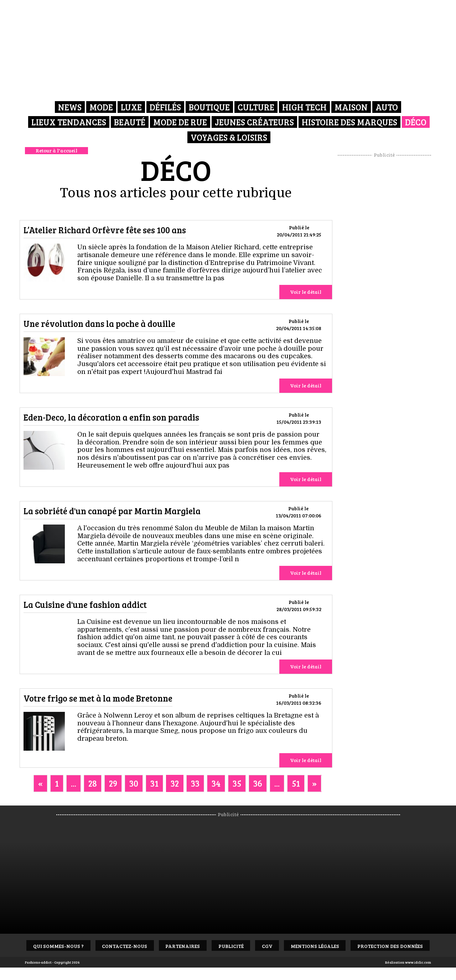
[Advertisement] (384, 265)
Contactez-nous (161, 946)
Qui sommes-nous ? (91, 946)
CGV (315, 946)
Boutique (209, 107)
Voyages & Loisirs (229, 135)
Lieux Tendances (69, 121)
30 (134, 783)
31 (154, 783)
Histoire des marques (349, 121)
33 (195, 783)
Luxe (131, 107)
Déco (416, 121)
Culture (256, 107)
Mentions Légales (367, 946)
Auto (387, 107)
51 (296, 783)
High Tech (304, 107)
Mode (101, 107)
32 (175, 783)
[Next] (314, 783)
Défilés (165, 107)
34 (216, 783)
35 (237, 783)
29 (113, 783)
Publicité (275, 946)
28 (93, 783)
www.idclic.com (418, 962)
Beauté (130, 121)
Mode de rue (180, 121)
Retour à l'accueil (56, 150)
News (70, 107)
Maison (351, 107)
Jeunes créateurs (254, 121)
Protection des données (230, 969)
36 (258, 783)
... (74, 783)
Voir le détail (306, 292)
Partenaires (223, 946)
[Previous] (40, 783)
